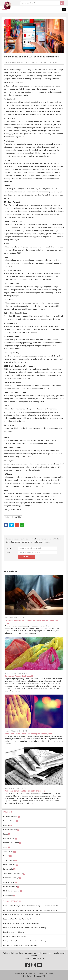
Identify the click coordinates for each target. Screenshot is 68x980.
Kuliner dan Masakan (11, 817)
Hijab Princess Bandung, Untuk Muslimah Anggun (20, 945)
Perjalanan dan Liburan (12, 843)
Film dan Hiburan (10, 839)
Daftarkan (27, 557)
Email (8, 553)
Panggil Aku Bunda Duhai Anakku (14, 937)
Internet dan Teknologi (12, 878)
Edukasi (7, 856)
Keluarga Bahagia (11, 821)
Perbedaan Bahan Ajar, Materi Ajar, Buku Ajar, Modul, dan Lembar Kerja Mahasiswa (32, 910)
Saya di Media (9, 869)
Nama (9, 548)
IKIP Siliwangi (9, 895)
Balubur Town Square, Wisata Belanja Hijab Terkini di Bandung (25, 928)
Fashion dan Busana (11, 830)
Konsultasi (50, 973)
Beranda (18, 973)
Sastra (7, 834)
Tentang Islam (9, 852)
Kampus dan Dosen (11, 887)
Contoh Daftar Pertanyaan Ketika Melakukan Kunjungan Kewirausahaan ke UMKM (31, 906)
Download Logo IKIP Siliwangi (14, 932)
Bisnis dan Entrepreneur (13, 891)
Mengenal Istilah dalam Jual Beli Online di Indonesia (21, 923)
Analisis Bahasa (10, 882)
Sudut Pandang (10, 860)
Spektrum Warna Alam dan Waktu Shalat (17, 919)
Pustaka (42, 973)
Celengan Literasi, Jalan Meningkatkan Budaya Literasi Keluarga (25, 941)
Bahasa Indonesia (11, 865)
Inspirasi (7, 825)
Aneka (5, 9)
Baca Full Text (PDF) (13, 517)
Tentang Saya (27, 973)
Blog (35, 973)
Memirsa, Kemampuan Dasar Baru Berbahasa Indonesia (22, 915)
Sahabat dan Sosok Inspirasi (14, 874)
